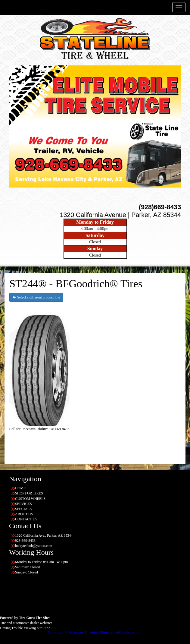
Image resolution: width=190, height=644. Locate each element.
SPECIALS (23, 509)
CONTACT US (26, 519)
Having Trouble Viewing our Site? (25, 628)
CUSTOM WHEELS (30, 499)
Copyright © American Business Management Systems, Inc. (95, 632)
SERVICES (23, 504)
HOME (20, 488)
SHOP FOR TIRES (29, 493)
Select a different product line (36, 297)
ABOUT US (24, 514)
